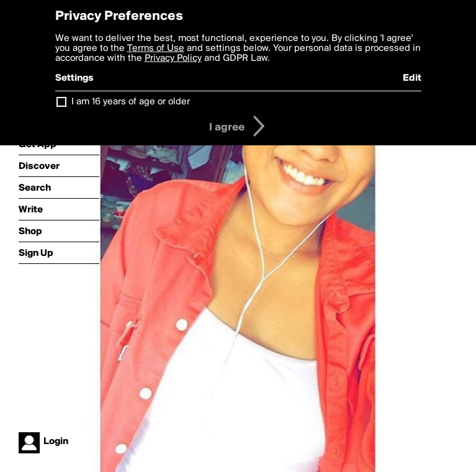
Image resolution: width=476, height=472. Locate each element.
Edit (412, 78)
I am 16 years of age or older (131, 102)
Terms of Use (156, 48)
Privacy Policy (173, 58)
